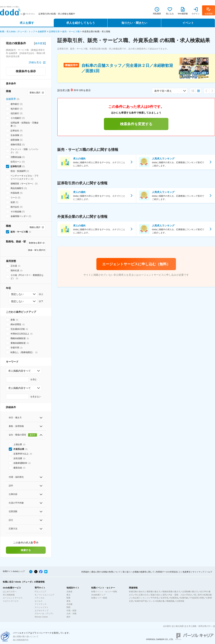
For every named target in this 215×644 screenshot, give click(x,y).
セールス (39, 601)
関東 (68, 598)
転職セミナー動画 (99, 598)
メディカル (40, 598)
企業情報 (180, 601)
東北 (68, 595)
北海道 (69, 592)
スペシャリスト (41, 607)
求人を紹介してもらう (81, 23)
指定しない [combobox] (17, 294)
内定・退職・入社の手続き (180, 595)
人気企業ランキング (140, 598)
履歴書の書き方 (154, 592)
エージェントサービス (13, 598)
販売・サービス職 (71, 32)
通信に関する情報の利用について (106, 572)
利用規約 (85, 572)
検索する (26, 550)
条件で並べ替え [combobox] (163, 91)
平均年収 (155, 598)
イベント (188, 23)
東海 (68, 601)
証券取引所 (54, 32)
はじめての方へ (10, 592)
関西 (68, 607)
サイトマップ (198, 572)
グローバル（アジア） (44, 614)
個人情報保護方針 (21, 640)
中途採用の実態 (197, 598)
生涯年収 (164, 598)
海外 (68, 617)
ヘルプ (209, 572)
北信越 (69, 604)
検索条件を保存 (26, 71)
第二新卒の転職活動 (203, 595)
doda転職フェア (98, 595)
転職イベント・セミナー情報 (104, 592)
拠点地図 (180, 626)
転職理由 (174, 598)
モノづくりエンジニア (44, 595)
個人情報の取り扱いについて (26, 636)
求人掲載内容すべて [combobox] (20, 371)
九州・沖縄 (71, 614)
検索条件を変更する (136, 124)
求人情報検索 (9, 595)
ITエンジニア (40, 592)
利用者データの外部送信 (167, 572)
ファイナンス (40, 604)
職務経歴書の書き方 (171, 592)
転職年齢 (184, 598)
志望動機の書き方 (190, 592)
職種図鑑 (170, 601)
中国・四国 (71, 611)
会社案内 (167, 626)
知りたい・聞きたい (134, 23)
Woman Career (41, 617)
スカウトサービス (11, 601)
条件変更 (40, 43)
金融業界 (42, 32)
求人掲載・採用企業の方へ (200, 626)
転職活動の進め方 (137, 592)
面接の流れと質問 (159, 595)
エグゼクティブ (41, 611)
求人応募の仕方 (142, 595)
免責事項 (187, 572)
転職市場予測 (141, 601)
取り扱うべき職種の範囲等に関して (138, 572)
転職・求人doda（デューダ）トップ (17, 32)
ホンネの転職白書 (157, 601)
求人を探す (27, 23)
